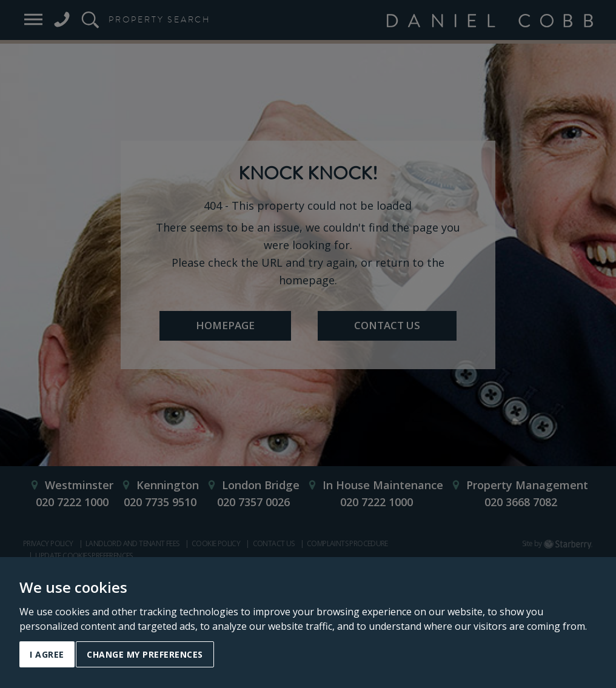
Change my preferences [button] (145, 654)
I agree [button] (47, 654)
